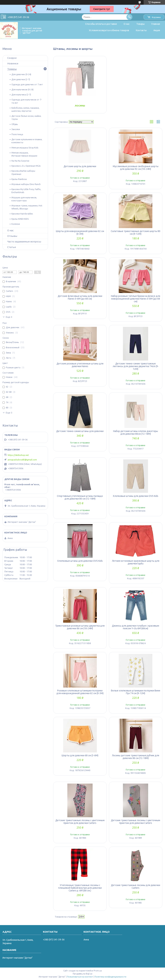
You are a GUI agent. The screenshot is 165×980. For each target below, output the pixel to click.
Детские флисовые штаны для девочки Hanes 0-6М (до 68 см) (80, 297)
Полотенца (17, 134)
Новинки (13, 63)
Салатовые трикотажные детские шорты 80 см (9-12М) (136, 232)
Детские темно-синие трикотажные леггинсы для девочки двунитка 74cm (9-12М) (136, 366)
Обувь (15, 124)
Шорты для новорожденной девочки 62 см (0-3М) (80, 232)
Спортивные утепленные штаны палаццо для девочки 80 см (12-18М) (80, 497)
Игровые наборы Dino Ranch (26, 184)
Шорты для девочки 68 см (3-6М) (80, 755)
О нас (127, 24)
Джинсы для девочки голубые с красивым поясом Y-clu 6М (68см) (136, 627)
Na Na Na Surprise (20, 161)
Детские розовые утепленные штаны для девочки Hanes (80, 365)
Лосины (80, 106)
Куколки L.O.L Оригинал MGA (26, 166)
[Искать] (129, 17)
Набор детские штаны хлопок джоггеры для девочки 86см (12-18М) (136, 432)
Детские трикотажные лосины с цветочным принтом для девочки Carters (80, 822)
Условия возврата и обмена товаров (109, 30)
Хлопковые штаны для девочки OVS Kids (136, 496)
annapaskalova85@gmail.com (22, 460)
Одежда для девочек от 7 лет (27, 84)
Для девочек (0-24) (21, 74)
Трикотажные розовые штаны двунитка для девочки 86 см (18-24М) (80, 627)
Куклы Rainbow (19, 179)
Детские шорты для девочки (80, 166)
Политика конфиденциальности (110, 977)
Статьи (12, 247)
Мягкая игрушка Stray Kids (25, 148)
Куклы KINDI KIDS (20, 219)
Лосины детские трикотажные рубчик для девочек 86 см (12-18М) (136, 757)
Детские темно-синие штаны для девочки (80, 431)
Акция (157, 30)
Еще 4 (9, 317)
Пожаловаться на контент (80, 977)
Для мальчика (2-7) (21, 95)
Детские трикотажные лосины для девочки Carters (136, 886)
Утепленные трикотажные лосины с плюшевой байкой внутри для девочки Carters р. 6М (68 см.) (80, 888)
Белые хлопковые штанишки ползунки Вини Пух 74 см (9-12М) (136, 692)
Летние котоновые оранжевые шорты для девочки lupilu (136, 562)
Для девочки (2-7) (21, 79)
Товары (141, 24)
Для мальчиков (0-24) (22, 89)
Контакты (141, 30)
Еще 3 (9, 413)
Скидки (12, 58)
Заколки (16, 129)
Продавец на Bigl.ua (82, 974)
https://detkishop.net (18, 455)
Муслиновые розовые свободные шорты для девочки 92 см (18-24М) (136, 168)
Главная (156, 24)
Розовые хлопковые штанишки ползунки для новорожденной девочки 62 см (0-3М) (80, 692)
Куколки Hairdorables (22, 214)
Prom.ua (98, 971)
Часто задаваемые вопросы (24, 242)
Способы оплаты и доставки (101, 24)
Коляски (16, 224)
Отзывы (12, 236)
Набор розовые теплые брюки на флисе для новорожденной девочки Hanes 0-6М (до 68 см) (136, 299)
